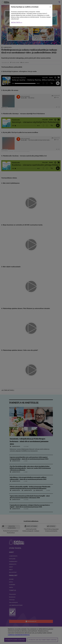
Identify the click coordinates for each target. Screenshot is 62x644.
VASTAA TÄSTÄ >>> (17, 22)
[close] (50, 7)
